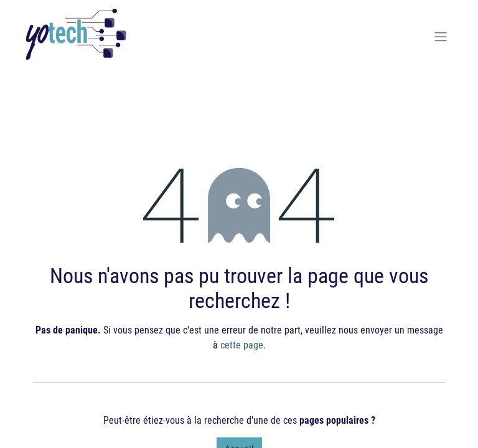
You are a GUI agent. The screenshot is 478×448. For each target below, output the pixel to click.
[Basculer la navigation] (441, 36)
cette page (242, 344)
